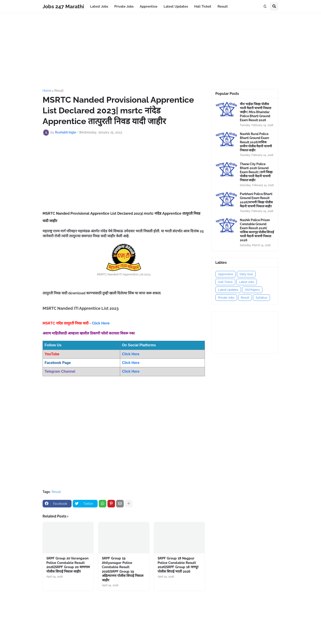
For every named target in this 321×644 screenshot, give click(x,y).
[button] (265, 6)
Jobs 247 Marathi (63, 6)
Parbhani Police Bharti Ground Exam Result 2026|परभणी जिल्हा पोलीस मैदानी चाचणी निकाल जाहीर (256, 200)
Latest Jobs (247, 282)
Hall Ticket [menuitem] (203, 6)
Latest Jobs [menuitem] (99, 6)
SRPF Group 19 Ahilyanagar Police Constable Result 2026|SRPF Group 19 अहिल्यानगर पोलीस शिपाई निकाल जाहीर (123, 569)
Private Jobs (226, 298)
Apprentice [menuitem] (149, 6)
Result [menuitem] (223, 6)
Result (59, 91)
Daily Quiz (246, 274)
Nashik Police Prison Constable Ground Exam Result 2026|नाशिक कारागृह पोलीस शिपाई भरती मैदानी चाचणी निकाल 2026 (257, 230)
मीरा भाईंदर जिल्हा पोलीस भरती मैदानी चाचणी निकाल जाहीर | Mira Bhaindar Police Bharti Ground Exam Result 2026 (255, 112)
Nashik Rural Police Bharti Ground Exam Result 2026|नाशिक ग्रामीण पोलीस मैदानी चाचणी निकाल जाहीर (256, 142)
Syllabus (261, 298)
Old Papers (252, 290)
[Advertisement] (160, 51)
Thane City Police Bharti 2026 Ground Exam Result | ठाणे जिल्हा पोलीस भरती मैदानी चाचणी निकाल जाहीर (256, 172)
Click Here (101, 323)
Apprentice (226, 274)
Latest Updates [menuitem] (176, 6)
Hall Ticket (225, 282)
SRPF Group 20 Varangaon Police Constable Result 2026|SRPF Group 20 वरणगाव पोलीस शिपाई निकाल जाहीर (68, 565)
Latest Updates (228, 290)
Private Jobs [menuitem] (124, 6)
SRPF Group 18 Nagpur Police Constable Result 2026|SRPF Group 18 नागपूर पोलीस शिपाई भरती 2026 (178, 565)
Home (47, 91)
